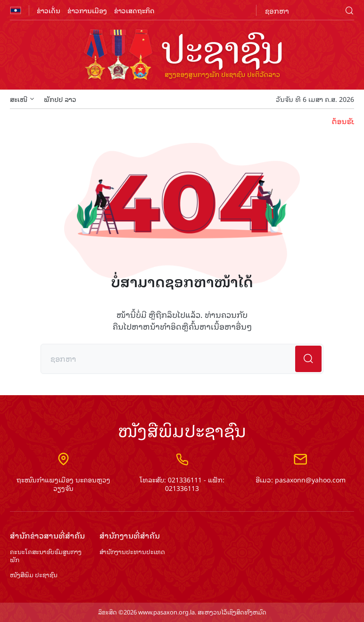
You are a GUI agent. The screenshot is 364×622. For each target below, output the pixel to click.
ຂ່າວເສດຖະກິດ (134, 10)
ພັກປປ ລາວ (60, 99)
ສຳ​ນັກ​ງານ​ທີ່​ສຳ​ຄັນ (130, 535)
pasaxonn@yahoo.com (310, 479)
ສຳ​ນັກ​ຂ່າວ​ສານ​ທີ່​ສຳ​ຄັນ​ (47, 535)
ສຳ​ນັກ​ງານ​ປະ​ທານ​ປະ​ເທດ (132, 552)
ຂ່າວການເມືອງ (87, 10)
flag (16, 10)
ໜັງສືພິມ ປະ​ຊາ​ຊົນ (34, 575)
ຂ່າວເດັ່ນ (49, 10)
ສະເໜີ (22, 99)
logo (182, 56)
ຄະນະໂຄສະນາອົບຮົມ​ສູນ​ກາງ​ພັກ (46, 556)
